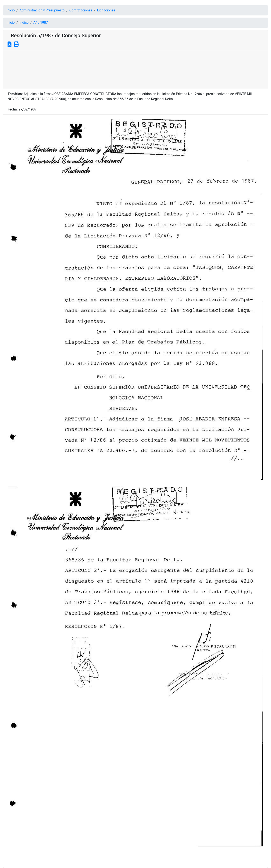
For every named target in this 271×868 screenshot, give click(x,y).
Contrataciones (81, 10)
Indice (24, 23)
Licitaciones (106, 10)
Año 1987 (41, 23)
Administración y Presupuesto (42, 10)
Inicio (11, 10)
